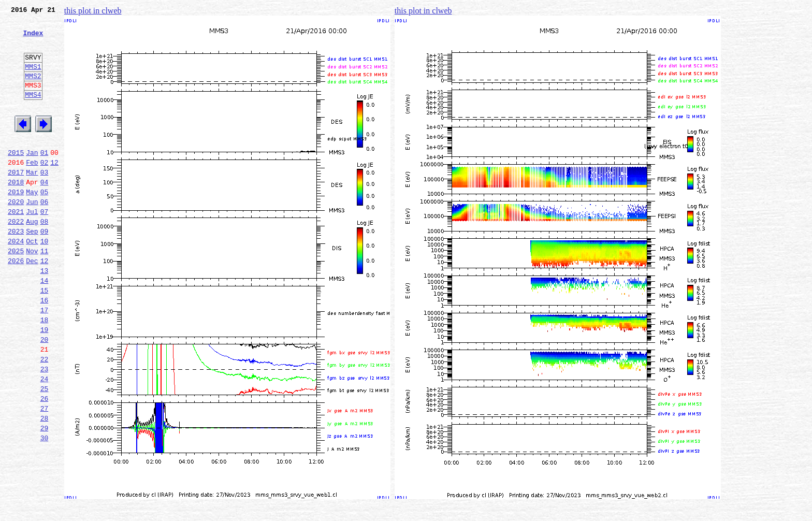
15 (45, 337)
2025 (16, 291)
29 (45, 496)
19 (45, 382)
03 (45, 200)
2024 (16, 280)
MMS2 (33, 90)
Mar (32, 200)
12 (54, 189)
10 (45, 280)
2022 (16, 257)
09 (45, 268)
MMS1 (33, 79)
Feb (32, 189)
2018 (16, 211)
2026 (16, 302)
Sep (32, 268)
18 (45, 371)
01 (45, 177)
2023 (16, 268)
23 (45, 428)
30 (45, 508)
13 (45, 314)
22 (45, 416)
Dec (32, 302)
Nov (32, 291)
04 (45, 211)
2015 (16, 177)
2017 (16, 200)
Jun (32, 234)
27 (45, 473)
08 (45, 257)
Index (33, 39)
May (32, 223)
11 (45, 291)
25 (45, 451)
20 (45, 394)
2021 (16, 245)
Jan (32, 177)
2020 (16, 234)
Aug (32, 257)
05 (45, 223)
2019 (16, 223)
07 (45, 245)
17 (45, 359)
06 (45, 234)
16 (45, 348)
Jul (32, 245)
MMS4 (33, 111)
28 (45, 485)
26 (45, 462)
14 (45, 325)
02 (45, 189)
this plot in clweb (93, 11)
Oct (32, 280)
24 (45, 439)
